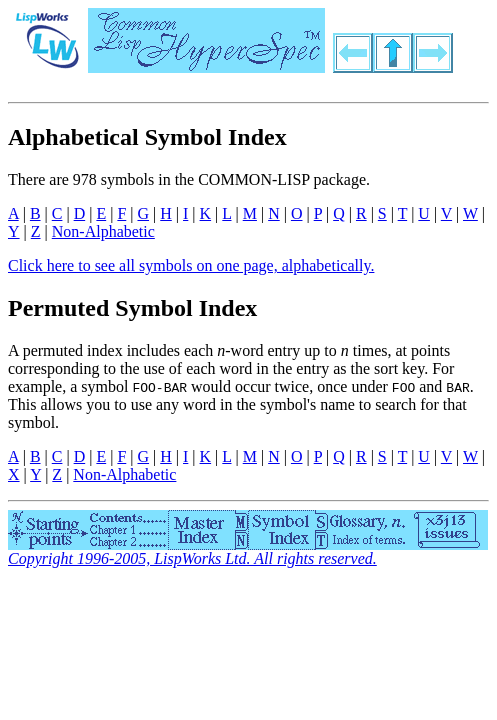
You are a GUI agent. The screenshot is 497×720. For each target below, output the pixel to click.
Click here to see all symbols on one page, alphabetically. (191, 265)
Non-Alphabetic (103, 231)
